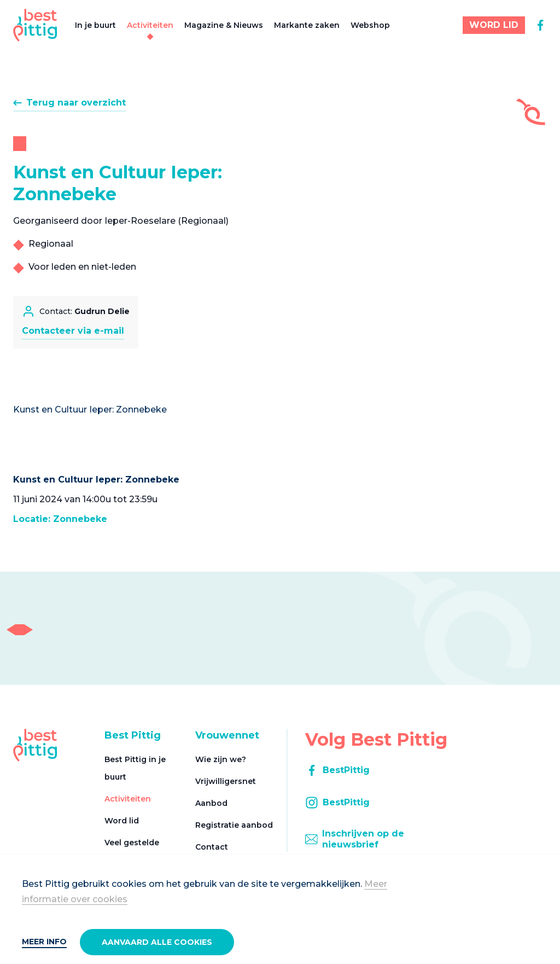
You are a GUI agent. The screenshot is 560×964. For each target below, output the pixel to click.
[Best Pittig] (35, 25)
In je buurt (95, 25)
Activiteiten (150, 25)
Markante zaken (307, 25)
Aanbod (211, 803)
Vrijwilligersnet (226, 781)
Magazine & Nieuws (224, 25)
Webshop (370, 25)
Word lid (122, 821)
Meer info (44, 942)
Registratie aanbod (234, 825)
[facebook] (540, 25)
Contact (212, 847)
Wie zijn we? (221, 759)
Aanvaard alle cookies (157, 942)
